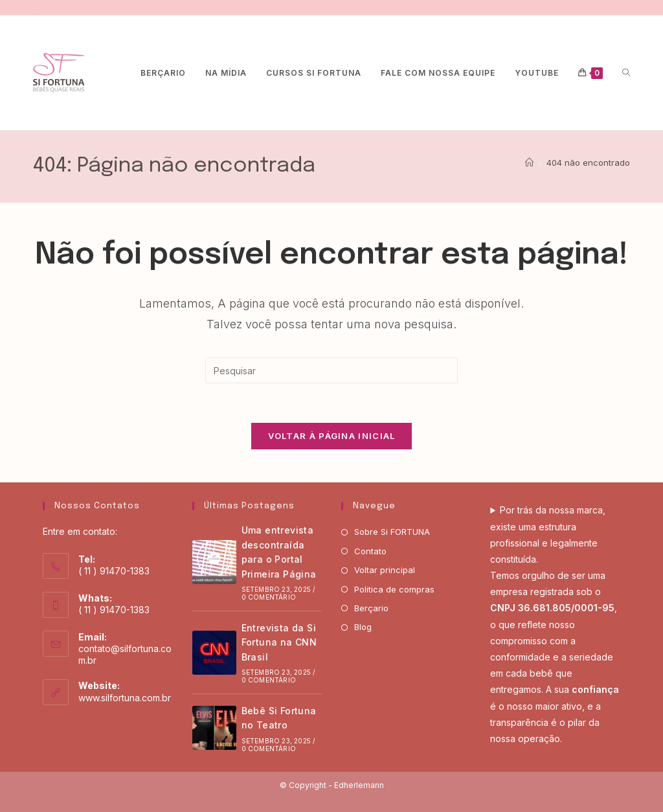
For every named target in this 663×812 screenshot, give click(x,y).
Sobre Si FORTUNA (392, 532)
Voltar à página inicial (332, 436)
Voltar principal (385, 570)
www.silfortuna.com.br (125, 698)
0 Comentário (269, 597)
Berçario (371, 608)
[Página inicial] (529, 163)
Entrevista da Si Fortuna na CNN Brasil (279, 642)
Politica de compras (394, 589)
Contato (370, 551)
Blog (363, 627)
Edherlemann (359, 785)
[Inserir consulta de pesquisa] (331, 370)
